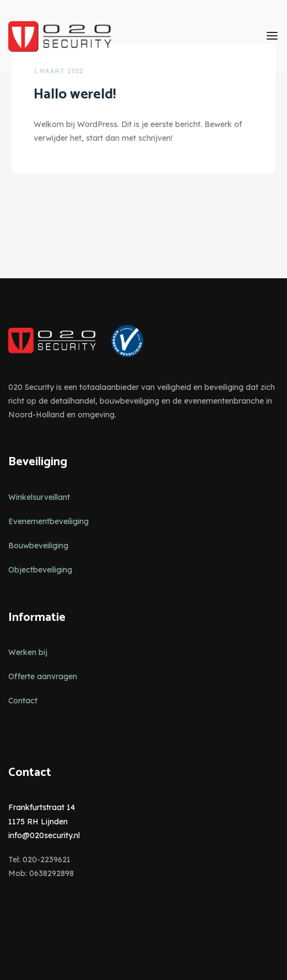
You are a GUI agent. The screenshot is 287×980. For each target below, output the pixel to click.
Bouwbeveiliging (38, 546)
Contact (23, 701)
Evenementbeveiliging (48, 521)
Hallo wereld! (75, 94)
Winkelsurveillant (39, 497)
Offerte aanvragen (43, 676)
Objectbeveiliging (40, 570)
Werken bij (28, 652)
